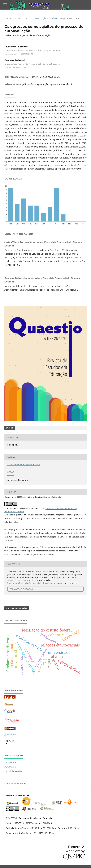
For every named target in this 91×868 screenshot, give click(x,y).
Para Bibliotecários (13, 771)
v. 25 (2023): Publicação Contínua (40, 19)
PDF (11, 428)
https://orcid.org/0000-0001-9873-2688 (19, 54)
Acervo (17, 19)
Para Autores (10, 767)
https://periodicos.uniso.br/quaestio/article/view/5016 (32, 583)
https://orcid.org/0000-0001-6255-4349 (19, 67)
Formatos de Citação (21, 589)
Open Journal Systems (15, 784)
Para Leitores (10, 762)
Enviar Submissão (17, 608)
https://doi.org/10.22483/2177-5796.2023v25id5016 (35, 77)
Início (8, 19)
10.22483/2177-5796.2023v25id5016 (23, 580)
